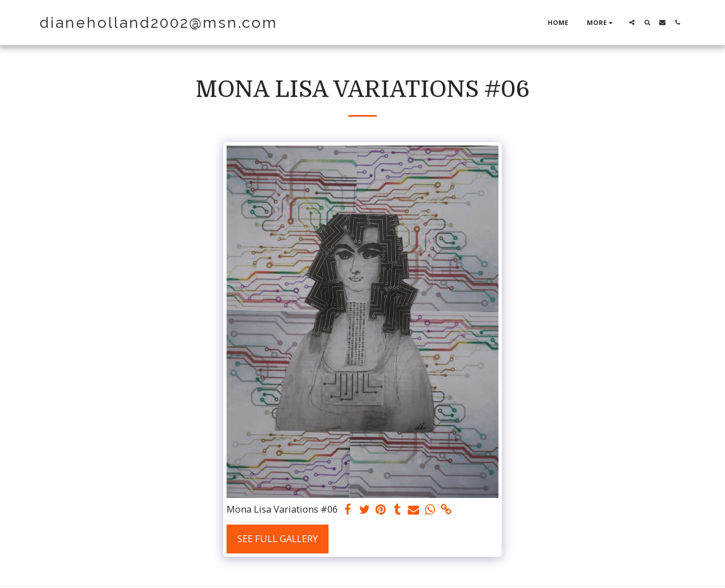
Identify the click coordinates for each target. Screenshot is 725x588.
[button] (632, 22)
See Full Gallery (278, 538)
